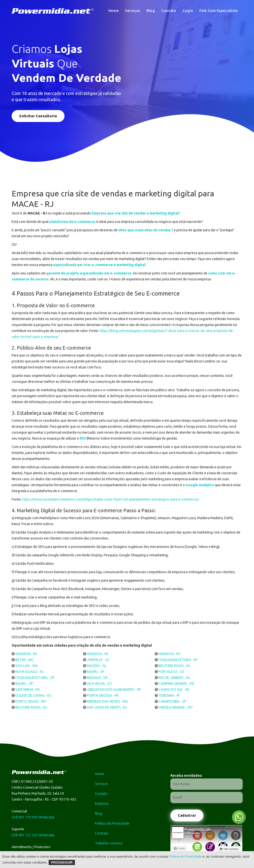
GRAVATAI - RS (26, 654)
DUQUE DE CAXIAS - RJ (33, 695)
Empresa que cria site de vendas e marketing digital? (136, 213)
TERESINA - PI (169, 695)
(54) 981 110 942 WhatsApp (33, 817)
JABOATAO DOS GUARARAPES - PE (114, 689)
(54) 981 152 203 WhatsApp (33, 835)
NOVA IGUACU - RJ (30, 672)
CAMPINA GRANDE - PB (176, 684)
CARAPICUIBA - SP (172, 701)
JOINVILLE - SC (98, 660)
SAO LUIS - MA (27, 666)
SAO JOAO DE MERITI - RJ (107, 707)
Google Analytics (200, 485)
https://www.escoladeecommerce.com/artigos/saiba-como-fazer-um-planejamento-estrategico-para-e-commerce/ (111, 499)
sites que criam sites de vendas (144, 230)
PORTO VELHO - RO (31, 701)
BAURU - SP (96, 672)
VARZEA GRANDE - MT (176, 707)
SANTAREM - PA (28, 689)
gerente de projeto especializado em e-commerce (89, 273)
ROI (83, 438)
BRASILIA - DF (97, 678)
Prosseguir (62, 862)
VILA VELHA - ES (99, 684)
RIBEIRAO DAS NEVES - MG (107, 701)
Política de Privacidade (185, 856)
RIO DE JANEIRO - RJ (174, 678)
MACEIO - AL (97, 666)
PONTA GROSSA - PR (103, 695)
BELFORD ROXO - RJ (174, 666)
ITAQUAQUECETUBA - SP (178, 660)
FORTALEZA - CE (171, 672)
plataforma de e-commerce (72, 222)
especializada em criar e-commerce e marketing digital (99, 265)
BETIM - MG (24, 660)
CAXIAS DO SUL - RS (174, 689)
